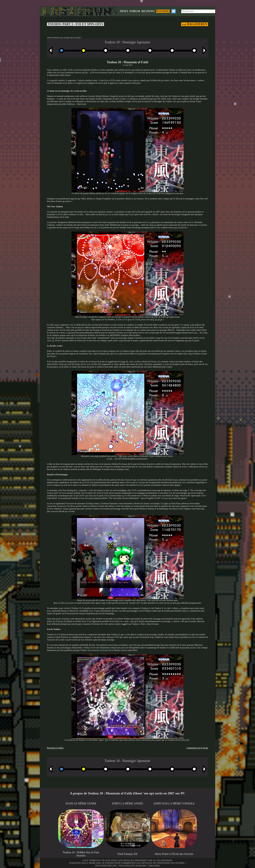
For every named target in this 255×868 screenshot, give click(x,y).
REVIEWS (148, 11)
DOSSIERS (163, 11)
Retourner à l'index (55, 748)
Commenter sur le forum (197, 748)
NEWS (124, 11)
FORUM (135, 11)
